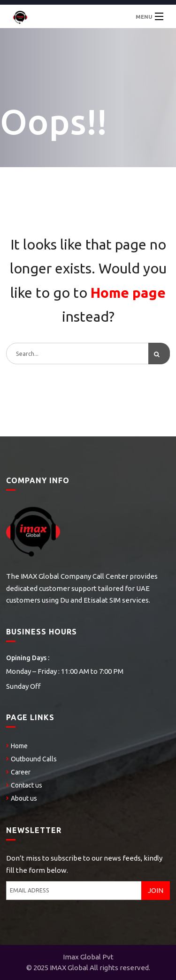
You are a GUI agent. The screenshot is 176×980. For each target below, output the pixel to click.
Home (19, 746)
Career (21, 772)
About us (24, 798)
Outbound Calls (34, 759)
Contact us (27, 785)
